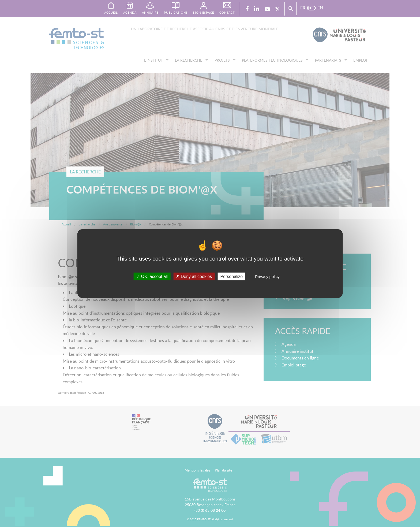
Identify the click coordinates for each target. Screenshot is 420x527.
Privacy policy (267, 276)
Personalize (231, 276)
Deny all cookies (194, 276)
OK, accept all (152, 276)
